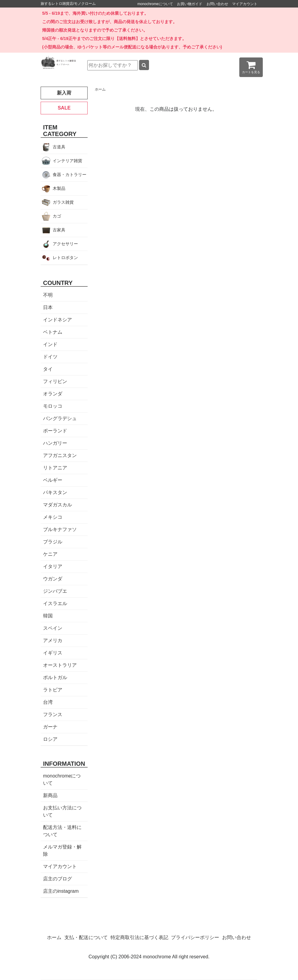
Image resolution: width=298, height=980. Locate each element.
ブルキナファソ (60, 529)
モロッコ (53, 406)
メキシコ (53, 517)
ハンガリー (55, 443)
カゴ (57, 216)
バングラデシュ (60, 418)
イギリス (53, 653)
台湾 (48, 702)
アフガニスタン (60, 455)
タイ (48, 369)
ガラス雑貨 (63, 202)
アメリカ (53, 640)
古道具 (59, 147)
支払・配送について (86, 937)
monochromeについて (155, 4)
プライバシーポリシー (195, 937)
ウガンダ (53, 579)
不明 (48, 295)
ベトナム (53, 332)
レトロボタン (65, 258)
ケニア (50, 554)
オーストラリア (60, 665)
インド (50, 344)
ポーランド (55, 431)
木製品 (59, 188)
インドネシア (57, 320)
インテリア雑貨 (67, 161)
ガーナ (50, 727)
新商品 (50, 795)
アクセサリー (65, 244)
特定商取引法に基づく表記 (139, 937)
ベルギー (53, 480)
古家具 (59, 230)
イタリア (53, 566)
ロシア (50, 739)
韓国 (48, 616)
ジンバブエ (55, 591)
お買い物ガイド (190, 4)
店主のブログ (57, 879)
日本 (48, 307)
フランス (53, 714)
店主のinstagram (61, 891)
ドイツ (50, 357)
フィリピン (55, 381)
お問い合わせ (217, 4)
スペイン (53, 628)
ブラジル (53, 542)
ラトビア (53, 690)
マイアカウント (245, 4)
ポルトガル (55, 677)
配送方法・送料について (62, 831)
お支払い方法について (62, 811)
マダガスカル (57, 505)
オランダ (53, 394)
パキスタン (55, 492)
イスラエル (55, 603)
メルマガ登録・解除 (62, 850)
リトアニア (55, 468)
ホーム (100, 89)
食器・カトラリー (70, 175)
